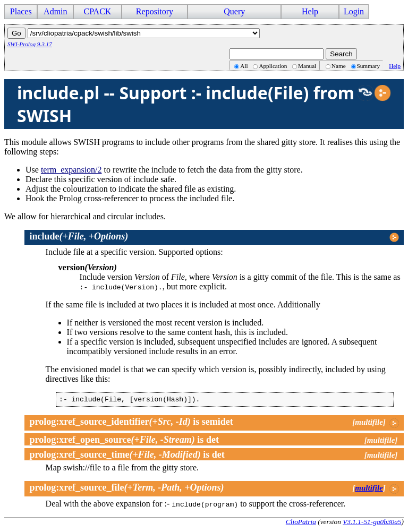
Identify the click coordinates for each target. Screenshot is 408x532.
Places (21, 11)
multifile (369, 490)
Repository (155, 11)
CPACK (97, 11)
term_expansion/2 (71, 170)
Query (234, 11)
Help (310, 11)
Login (354, 11)
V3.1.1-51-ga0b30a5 (372, 523)
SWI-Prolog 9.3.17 (30, 44)
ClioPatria (301, 523)
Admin (55, 11)
